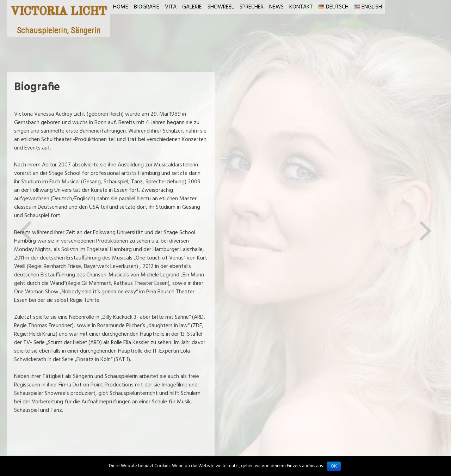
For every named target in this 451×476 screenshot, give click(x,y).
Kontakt (301, 7)
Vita (171, 7)
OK (334, 466)
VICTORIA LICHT (59, 12)
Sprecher (252, 7)
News (276, 7)
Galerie (192, 7)
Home (121, 7)
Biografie (147, 7)
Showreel (221, 7)
